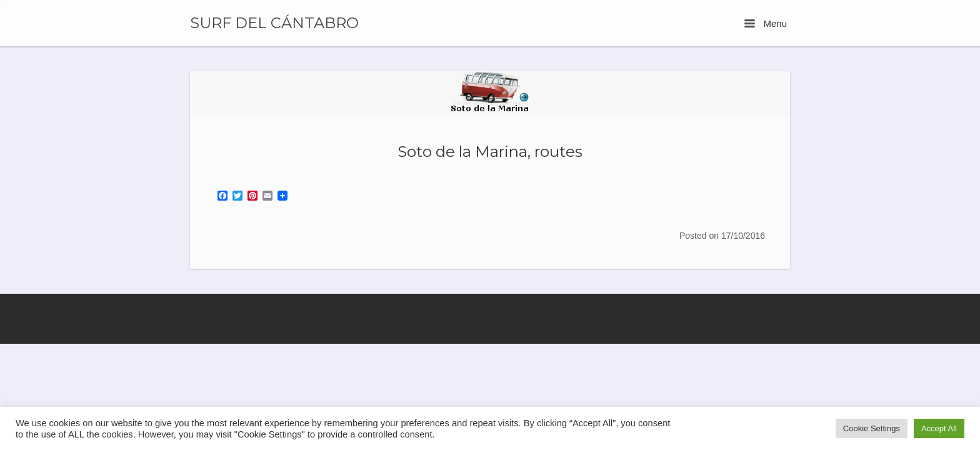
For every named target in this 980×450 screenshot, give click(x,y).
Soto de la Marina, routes (490, 151)
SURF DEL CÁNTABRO (274, 23)
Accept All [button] (939, 428)
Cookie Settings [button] (872, 428)
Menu (766, 23)
